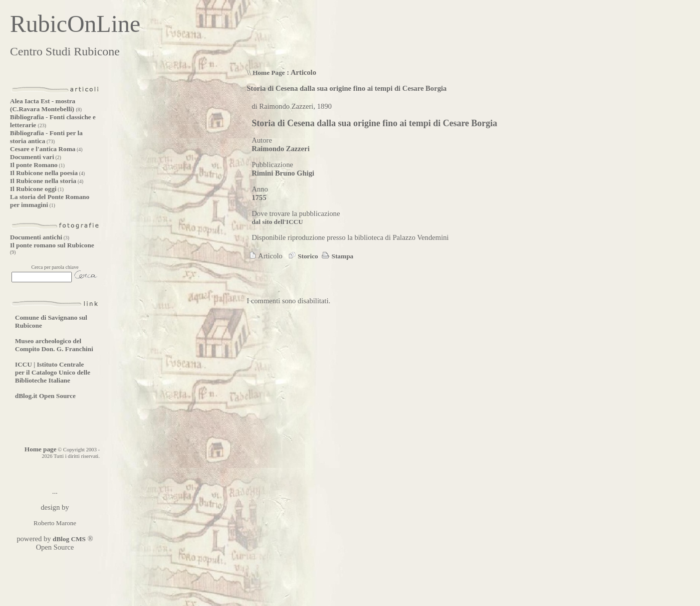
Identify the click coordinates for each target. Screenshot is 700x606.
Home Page (269, 73)
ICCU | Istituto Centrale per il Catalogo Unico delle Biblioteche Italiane (53, 372)
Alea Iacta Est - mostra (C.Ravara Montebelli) (43, 105)
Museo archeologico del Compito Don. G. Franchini (54, 345)
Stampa (337, 256)
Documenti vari (32, 157)
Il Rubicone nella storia (43, 181)
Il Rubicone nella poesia (44, 173)
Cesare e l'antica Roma (43, 149)
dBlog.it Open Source (45, 396)
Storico (302, 256)
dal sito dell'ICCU (277, 222)
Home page (40, 449)
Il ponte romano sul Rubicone (52, 245)
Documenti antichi (36, 237)
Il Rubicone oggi (33, 189)
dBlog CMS (68, 539)
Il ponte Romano (34, 165)
